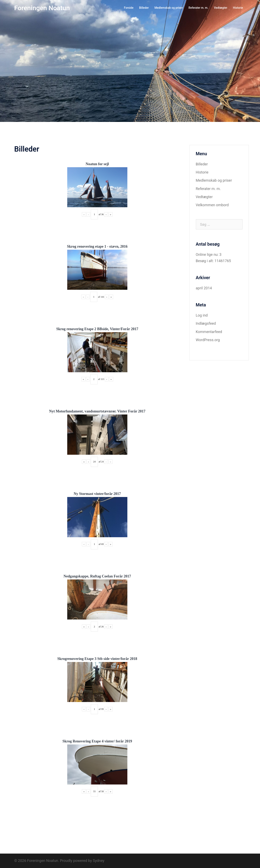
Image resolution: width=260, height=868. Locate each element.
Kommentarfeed (209, 332)
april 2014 (204, 288)
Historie (238, 8)
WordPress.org (208, 340)
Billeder (144, 8)
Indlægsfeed (206, 323)
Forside (129, 8)
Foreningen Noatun (42, 8)
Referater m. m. (198, 8)
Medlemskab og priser (169, 8)
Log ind (202, 315)
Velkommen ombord (212, 205)
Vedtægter (221, 8)
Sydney (99, 861)
